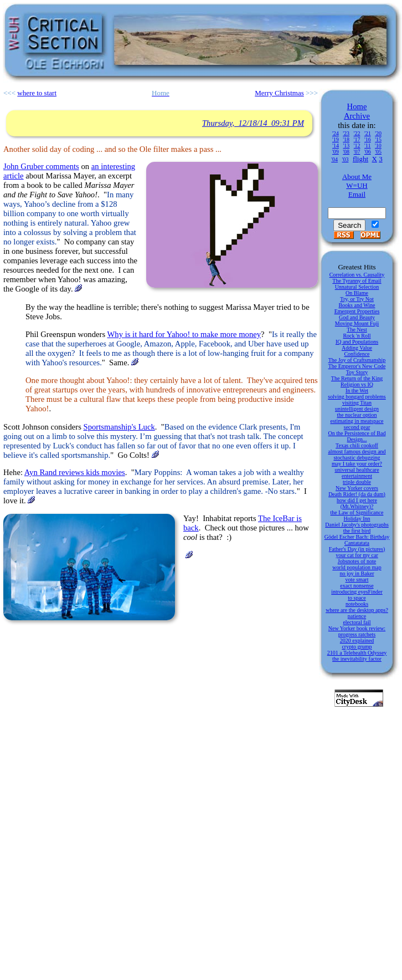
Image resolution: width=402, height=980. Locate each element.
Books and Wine (357, 305)
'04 (334, 159)
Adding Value (357, 348)
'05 (378, 152)
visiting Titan (357, 403)
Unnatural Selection (357, 287)
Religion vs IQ (357, 384)
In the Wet (357, 391)
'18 (346, 139)
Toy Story (357, 372)
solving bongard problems (357, 397)
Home (357, 106)
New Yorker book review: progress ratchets (357, 631)
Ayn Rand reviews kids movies (75, 472)
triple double (357, 482)
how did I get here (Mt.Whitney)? (357, 503)
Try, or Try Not (357, 299)
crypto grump (357, 647)
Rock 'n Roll (357, 336)
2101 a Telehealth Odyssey (357, 653)
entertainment (357, 476)
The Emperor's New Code (357, 366)
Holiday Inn (357, 519)
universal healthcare (357, 470)
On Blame (357, 293)
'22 (357, 133)
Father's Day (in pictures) (357, 549)
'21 (368, 133)
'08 (346, 152)
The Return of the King (357, 378)
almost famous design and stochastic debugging (357, 455)
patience (357, 616)
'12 (357, 146)
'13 (346, 146)
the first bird (357, 531)
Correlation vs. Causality (357, 275)
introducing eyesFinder (357, 592)
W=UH (357, 185)
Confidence (357, 354)
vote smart (357, 580)
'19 (336, 139)
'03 (346, 159)
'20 (378, 133)
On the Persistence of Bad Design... (357, 436)
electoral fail (357, 622)
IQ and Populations (357, 342)
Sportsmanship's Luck (119, 427)
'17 (357, 139)
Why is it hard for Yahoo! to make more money (184, 334)
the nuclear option (357, 415)
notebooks (357, 604)
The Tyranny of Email (357, 281)
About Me (357, 177)
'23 (346, 133)
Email (357, 194)
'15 (378, 139)
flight (360, 159)
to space (357, 598)
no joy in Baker (357, 573)
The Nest (357, 330)
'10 (378, 146)
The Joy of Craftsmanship (357, 360)
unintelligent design (357, 409)
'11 (367, 146)
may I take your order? (357, 464)
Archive (357, 116)
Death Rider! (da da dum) (357, 494)
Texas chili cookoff (357, 445)
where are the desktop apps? (357, 610)
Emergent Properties (357, 311)
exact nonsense (357, 586)
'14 (336, 146)
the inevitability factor (357, 659)
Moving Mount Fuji (357, 323)
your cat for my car (357, 555)
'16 (368, 139)
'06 (368, 152)
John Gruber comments (41, 166)
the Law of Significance (357, 512)
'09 (336, 152)
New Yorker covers (357, 488)
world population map (357, 567)
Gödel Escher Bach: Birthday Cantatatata (357, 540)
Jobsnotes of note (357, 561)
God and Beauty (357, 317)
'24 (336, 133)
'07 (357, 152)
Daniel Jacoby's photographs (357, 525)
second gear (357, 427)
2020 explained (357, 640)
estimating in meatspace (357, 421)
